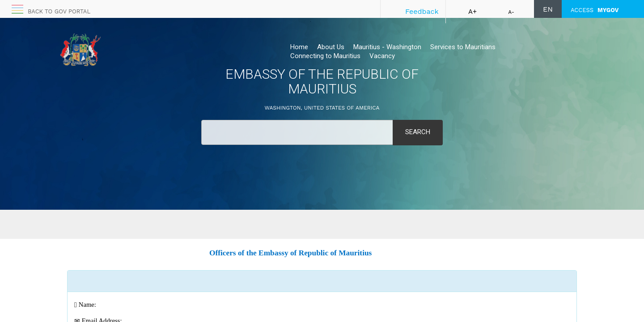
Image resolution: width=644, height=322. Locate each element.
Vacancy (382, 56)
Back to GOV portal (59, 11)
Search (418, 132)
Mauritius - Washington (387, 47)
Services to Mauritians (463, 47)
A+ (472, 12)
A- (511, 12)
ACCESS (595, 10)
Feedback (422, 11)
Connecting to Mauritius (325, 56)
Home (299, 47)
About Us (331, 47)
